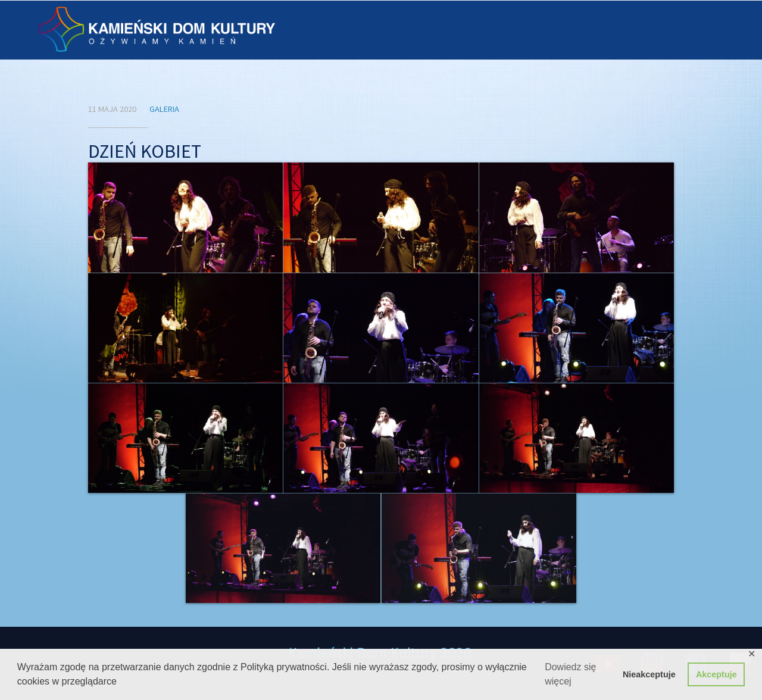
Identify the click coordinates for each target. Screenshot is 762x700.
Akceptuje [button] (716, 674)
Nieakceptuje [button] (649, 674)
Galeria (164, 109)
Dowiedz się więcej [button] (570, 674)
